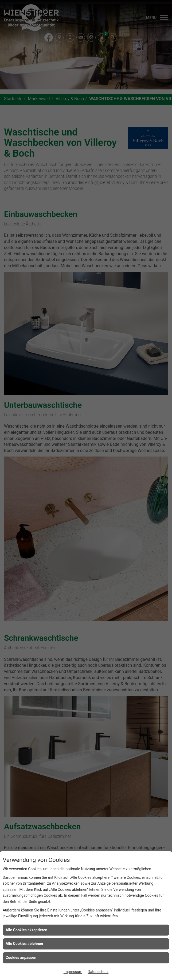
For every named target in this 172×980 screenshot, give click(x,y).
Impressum (73, 972)
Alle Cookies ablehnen (24, 944)
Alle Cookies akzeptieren (26, 930)
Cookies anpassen (21, 958)
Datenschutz (98, 972)
